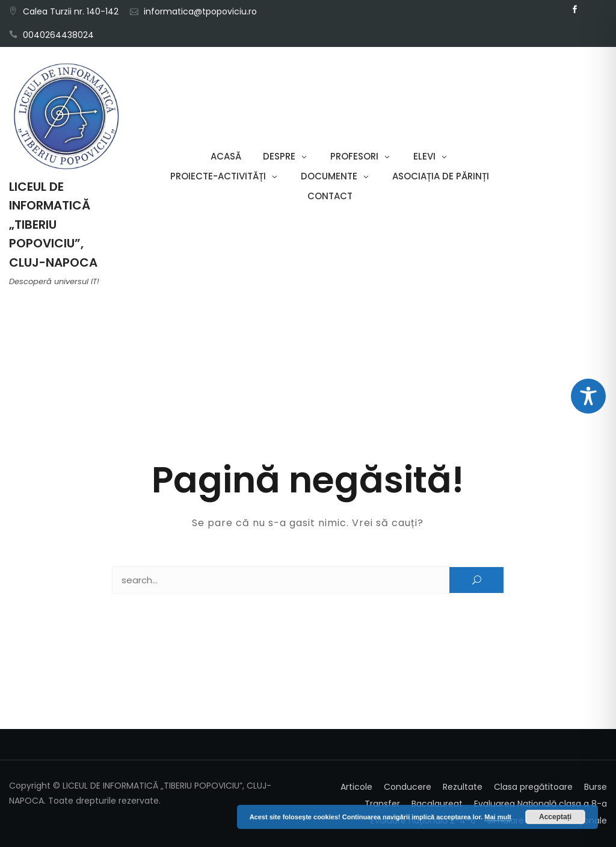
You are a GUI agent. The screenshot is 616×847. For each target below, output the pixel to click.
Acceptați (555, 817)
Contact (330, 196)
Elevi (424, 156)
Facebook (575, 10)
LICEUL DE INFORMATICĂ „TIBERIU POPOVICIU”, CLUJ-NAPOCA (53, 225)
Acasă (226, 156)
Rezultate (463, 787)
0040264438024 (58, 35)
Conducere (408, 787)
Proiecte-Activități (218, 176)
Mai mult (498, 817)
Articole (356, 787)
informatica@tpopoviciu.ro (200, 11)
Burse (596, 787)
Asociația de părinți (441, 176)
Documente (329, 176)
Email (593, 10)
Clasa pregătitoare (533, 787)
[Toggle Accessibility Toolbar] (588, 396)
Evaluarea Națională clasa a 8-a (541, 804)
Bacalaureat (437, 804)
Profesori (354, 156)
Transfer (382, 804)
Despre (279, 156)
